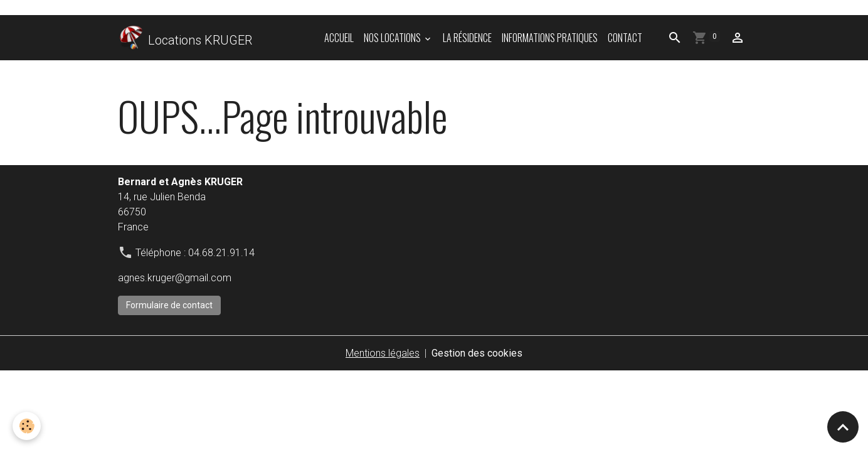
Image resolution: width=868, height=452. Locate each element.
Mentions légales (383, 353)
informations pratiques (550, 38)
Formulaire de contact (169, 305)
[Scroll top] (843, 427)
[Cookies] (27, 426)
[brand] (185, 38)
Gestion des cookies (477, 353)
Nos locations (393, 38)
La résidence (467, 38)
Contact (625, 38)
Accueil (339, 38)
